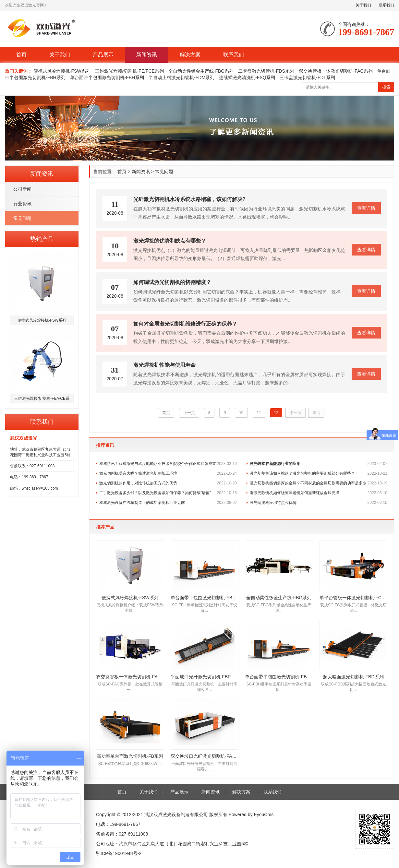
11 (259, 413)
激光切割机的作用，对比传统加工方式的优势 (168, 483)
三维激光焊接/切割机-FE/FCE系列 (129, 71)
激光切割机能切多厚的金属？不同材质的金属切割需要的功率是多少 (319, 483)
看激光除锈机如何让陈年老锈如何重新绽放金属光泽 (319, 493)
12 (276, 413)
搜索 (386, 87)
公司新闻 (22, 189)
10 (241, 413)
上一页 (189, 413)
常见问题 (22, 218)
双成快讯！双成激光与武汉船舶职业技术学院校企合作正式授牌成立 (168, 464)
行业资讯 (22, 204)
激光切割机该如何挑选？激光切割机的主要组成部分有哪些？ (319, 473)
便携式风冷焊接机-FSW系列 (62, 71)
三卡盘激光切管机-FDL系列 (307, 77)
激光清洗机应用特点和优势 (319, 503)
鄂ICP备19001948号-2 (119, 853)
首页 (21, 55)
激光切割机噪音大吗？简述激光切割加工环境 (168, 473)
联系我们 (386, 5)
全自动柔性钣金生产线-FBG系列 (201, 71)
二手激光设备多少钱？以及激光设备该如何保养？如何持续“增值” (168, 493)
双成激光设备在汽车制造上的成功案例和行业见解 (168, 503)
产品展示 (103, 55)
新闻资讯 (147, 55)
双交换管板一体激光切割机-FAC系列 (336, 71)
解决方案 (190, 55)
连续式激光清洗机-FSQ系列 (247, 77)
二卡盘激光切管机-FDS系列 (266, 71)
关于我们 (363, 5)
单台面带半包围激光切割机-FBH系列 (107, 77)
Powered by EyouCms (250, 814)
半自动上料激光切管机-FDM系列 (181, 77)
